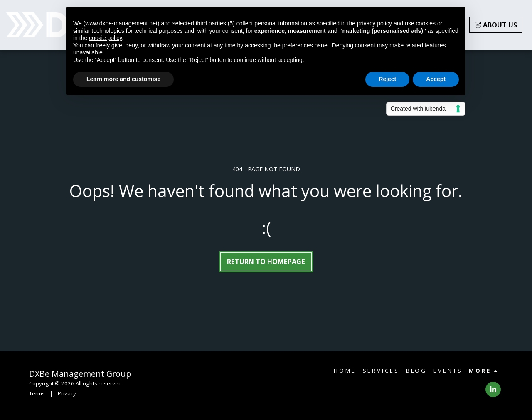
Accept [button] (436, 79)
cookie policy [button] (105, 38)
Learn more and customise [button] (123, 79)
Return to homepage (266, 261)
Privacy (67, 393)
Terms (37, 393)
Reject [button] (387, 79)
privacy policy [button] (374, 23)
